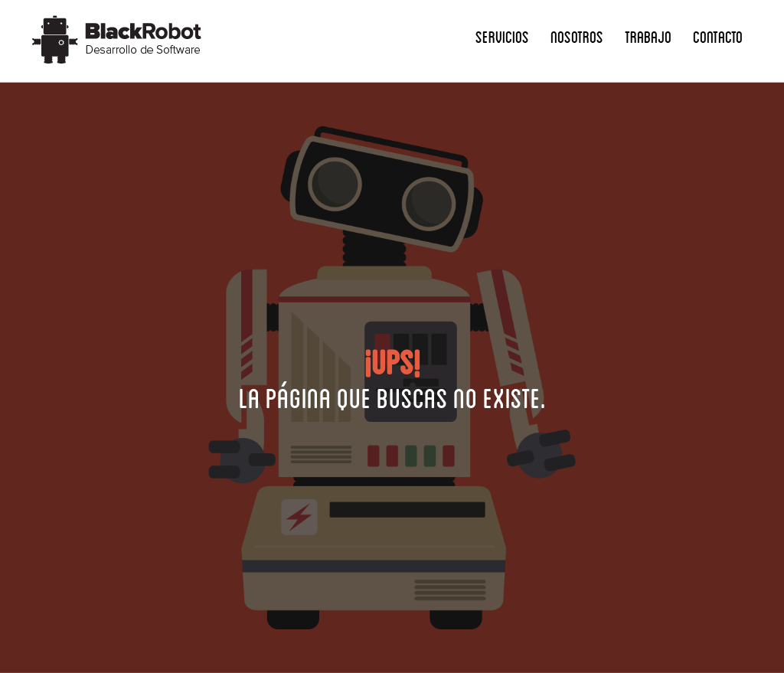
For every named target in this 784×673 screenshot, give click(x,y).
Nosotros (577, 36)
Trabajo (648, 36)
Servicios (502, 36)
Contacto (718, 36)
